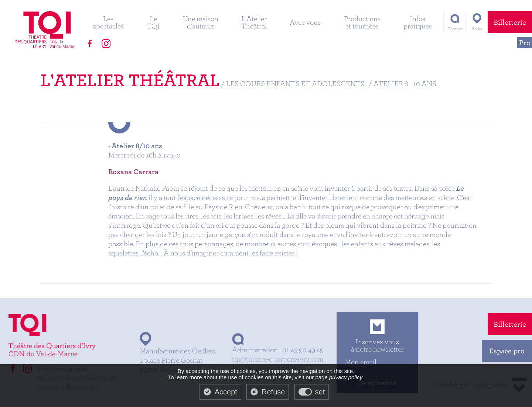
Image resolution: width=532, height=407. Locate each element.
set (320, 392)
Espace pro (507, 351)
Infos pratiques (418, 22)
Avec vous (305, 22)
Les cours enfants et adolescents (295, 83)
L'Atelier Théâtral (254, 22)
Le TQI (153, 22)
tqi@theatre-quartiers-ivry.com (278, 359)
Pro (525, 42)
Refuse (273, 392)
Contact (455, 29)
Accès (477, 29)
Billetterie (510, 22)
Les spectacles (108, 22)
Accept (226, 392)
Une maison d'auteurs (201, 22)
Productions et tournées (362, 22)
